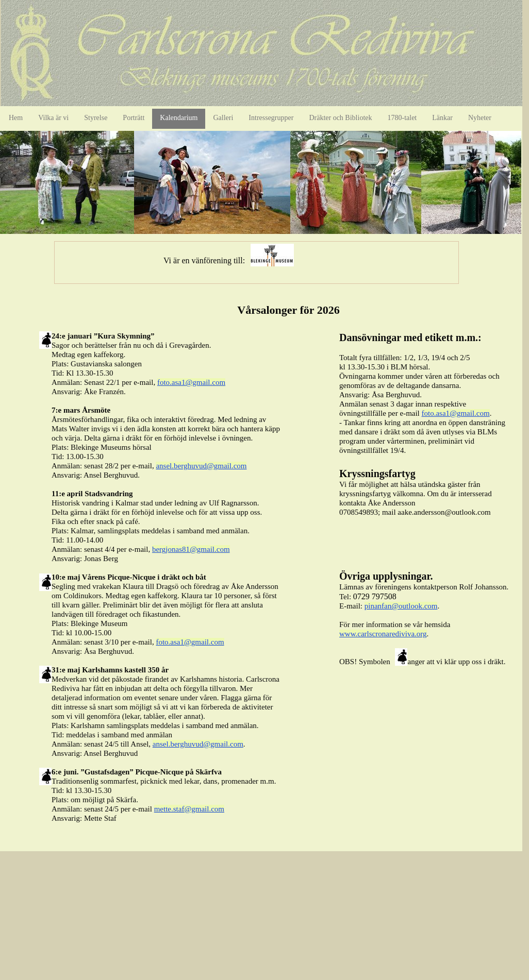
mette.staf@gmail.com (189, 809)
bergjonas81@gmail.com (191, 549)
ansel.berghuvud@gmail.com (201, 466)
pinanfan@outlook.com (401, 606)
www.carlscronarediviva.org (383, 634)
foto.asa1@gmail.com (191, 382)
